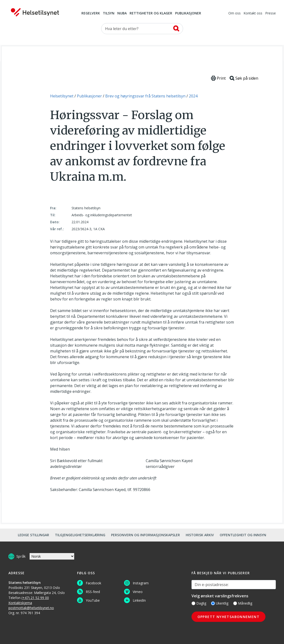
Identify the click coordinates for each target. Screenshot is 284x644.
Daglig (199, 603)
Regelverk (91, 13)
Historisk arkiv (200, 535)
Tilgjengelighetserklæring (80, 535)
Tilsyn (109, 13)
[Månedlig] (235, 603)
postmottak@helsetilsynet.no (31, 608)
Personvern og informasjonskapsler (145, 535)
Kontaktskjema (20, 603)
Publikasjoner (188, 13)
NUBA (122, 13)
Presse (271, 13)
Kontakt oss (253, 13)
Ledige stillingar (33, 535)
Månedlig (243, 603)
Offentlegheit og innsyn (243, 535)
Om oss (234, 13)
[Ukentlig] (213, 603)
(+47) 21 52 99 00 (35, 598)
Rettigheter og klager (151, 13)
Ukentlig (220, 603)
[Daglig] (193, 603)
